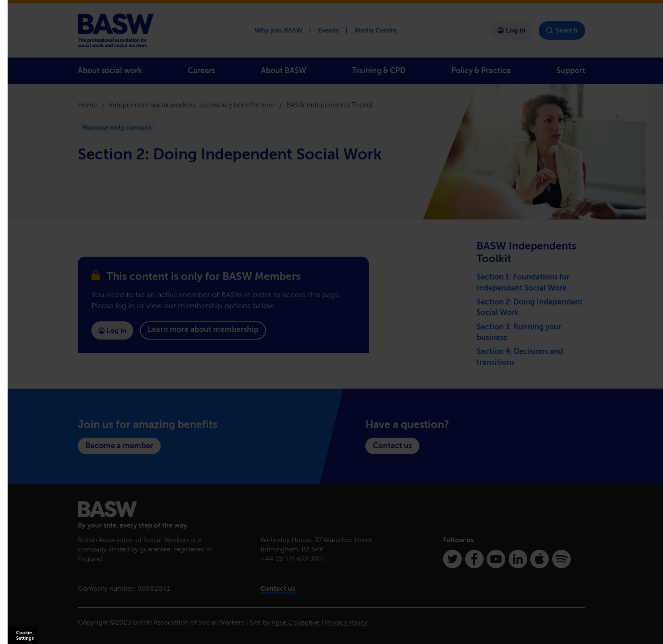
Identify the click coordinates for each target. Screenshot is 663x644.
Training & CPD (379, 71)
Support (571, 71)
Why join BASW (278, 30)
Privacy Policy (346, 622)
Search (562, 30)
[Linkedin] (518, 559)
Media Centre (376, 30)
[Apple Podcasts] (540, 559)
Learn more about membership (203, 329)
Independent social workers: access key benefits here (192, 105)
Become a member (119, 446)
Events (328, 30)
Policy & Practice (481, 71)
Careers (201, 71)
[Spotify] (562, 559)
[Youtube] (496, 559)
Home (88, 105)
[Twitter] (452, 559)
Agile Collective (296, 622)
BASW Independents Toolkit (329, 105)
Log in (511, 30)
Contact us (392, 446)
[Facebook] (474, 559)
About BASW (284, 71)
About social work (110, 71)
